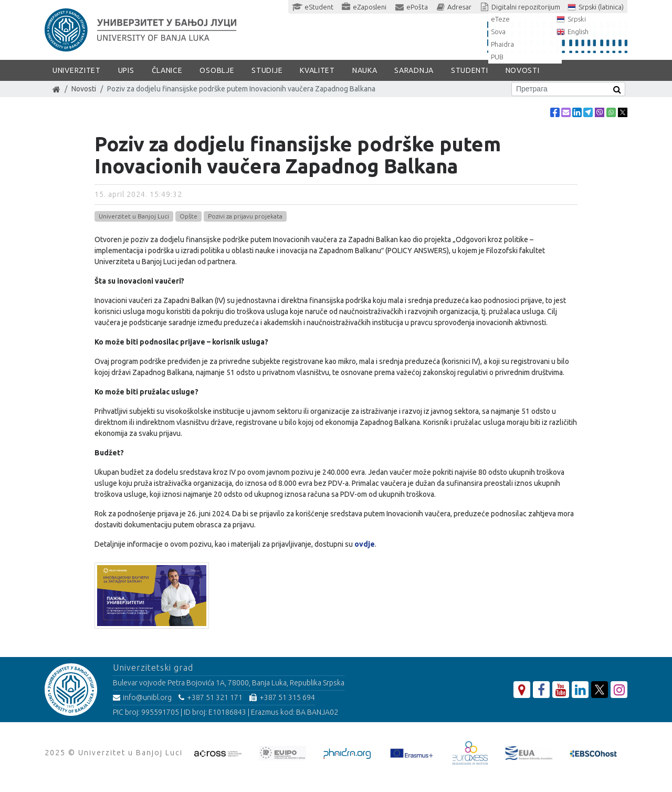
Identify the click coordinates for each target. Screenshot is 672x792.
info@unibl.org (142, 697)
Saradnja (414, 70)
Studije (267, 70)
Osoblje (217, 70)
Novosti (523, 70)
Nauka (365, 70)
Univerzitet (77, 70)
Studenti (470, 70)
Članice (167, 70)
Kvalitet (317, 70)
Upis (126, 70)
